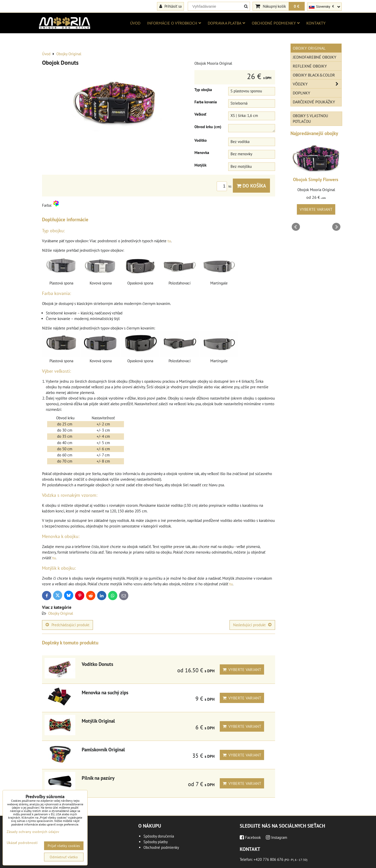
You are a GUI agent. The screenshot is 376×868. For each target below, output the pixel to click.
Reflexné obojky (310, 66)
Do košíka (251, 186)
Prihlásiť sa (170, 6)
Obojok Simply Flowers (316, 179)
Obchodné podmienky (276, 23)
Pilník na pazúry (98, 778)
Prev (296, 227)
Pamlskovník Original (103, 749)
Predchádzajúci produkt (67, 625)
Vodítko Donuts (97, 664)
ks (225, 186)
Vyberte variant (242, 669)
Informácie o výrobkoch (174, 23)
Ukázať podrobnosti (22, 843)
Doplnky (301, 93)
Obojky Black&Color (314, 75)
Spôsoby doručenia (159, 836)
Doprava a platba (226, 23)
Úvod (135, 23)
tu (169, 241)
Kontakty (316, 23)
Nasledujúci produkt (252, 625)
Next (336, 227)
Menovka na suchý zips (105, 692)
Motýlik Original (98, 721)
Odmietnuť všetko (64, 857)
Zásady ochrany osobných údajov (33, 832)
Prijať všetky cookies (64, 846)
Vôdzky (317, 84)
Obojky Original (61, 613)
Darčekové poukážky (314, 102)
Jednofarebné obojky (315, 57)
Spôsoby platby (156, 842)
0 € (297, 6)
